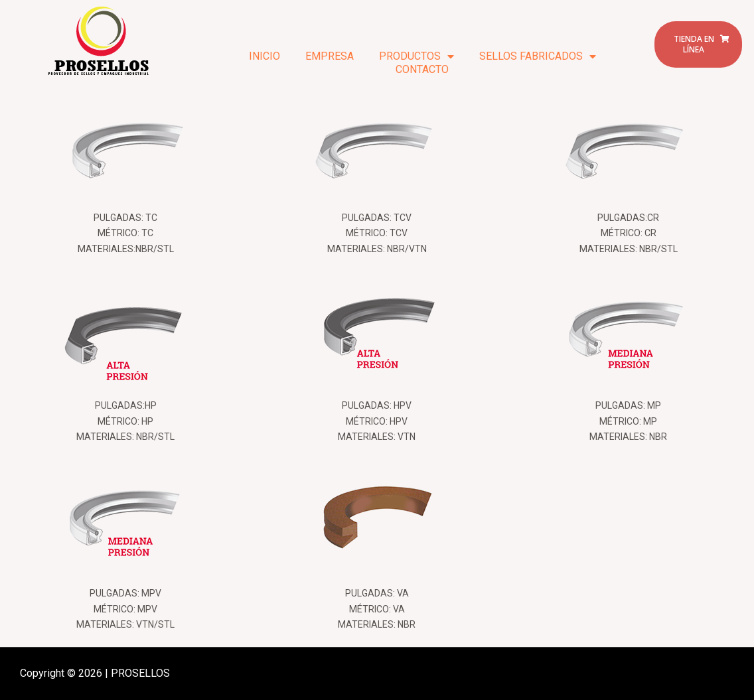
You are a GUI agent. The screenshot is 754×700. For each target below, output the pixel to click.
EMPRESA (330, 56)
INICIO (264, 56)
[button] (698, 44)
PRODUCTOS (416, 56)
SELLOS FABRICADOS (538, 56)
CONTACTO (422, 69)
